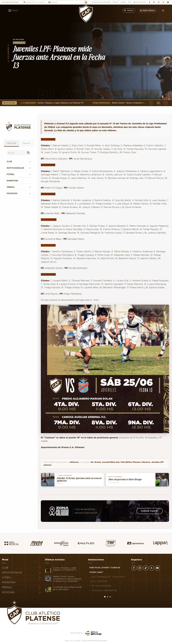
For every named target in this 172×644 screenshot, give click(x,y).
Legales (123, 2)
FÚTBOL (11, 174)
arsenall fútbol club (111, 462)
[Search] (163, 11)
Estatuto (116, 2)
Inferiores (19, 43)
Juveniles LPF (157, 462)
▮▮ (158, 103)
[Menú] (13, 11)
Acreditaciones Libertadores (101, 2)
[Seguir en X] (163, 2)
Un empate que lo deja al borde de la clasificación (67, 588)
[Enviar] (28, 153)
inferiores (146, 462)
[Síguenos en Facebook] (149, 2)
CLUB (9, 161)
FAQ (130, 2)
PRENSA (11, 187)
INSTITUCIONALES (15, 168)
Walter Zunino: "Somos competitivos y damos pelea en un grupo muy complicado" (67, 579)
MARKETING (12, 181)
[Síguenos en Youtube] (168, 2)
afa (92, 462)
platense (48, 465)
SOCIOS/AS (12, 193)
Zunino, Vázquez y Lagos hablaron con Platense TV (50, 103)
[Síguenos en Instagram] (154, 2)
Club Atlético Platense (131, 462)
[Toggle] (30, 162)
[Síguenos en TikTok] (159, 2)
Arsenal (98, 462)
